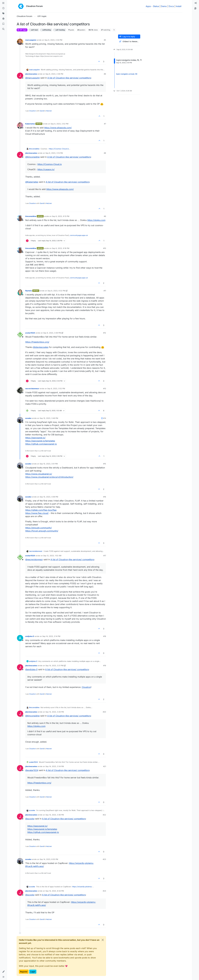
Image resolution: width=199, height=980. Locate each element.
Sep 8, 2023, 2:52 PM (60, 124)
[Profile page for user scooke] (20, 420)
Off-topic (22, 30)
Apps (148, 6)
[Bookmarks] (3, 24)
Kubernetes (30, 124)
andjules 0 (30, 636)
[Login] (196, 3)
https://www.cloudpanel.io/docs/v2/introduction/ (49, 477)
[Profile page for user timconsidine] (20, 218)
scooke (28, 418)
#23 (104, 859)
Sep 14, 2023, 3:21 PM (54, 666)
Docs (171, 6)
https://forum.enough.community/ (42, 531)
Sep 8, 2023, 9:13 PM (61, 216)
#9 (105, 216)
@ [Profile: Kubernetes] (32, 182)
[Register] (196, 8)
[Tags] (3, 14)
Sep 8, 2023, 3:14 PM (54, 153)
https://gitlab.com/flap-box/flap (41, 510)
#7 (105, 124)
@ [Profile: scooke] (30, 819)
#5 (105, 40)
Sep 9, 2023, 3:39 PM (52, 333)
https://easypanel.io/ (35, 438)
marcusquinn (31, 40)
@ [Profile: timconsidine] (32, 157)
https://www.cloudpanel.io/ (39, 474)
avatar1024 (30, 333)
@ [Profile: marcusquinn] (33, 78)
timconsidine (34, 149)
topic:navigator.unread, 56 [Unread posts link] (127, 74)
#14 (105, 418)
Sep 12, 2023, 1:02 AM (52, 556)
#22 (104, 815)
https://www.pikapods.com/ (58, 128)
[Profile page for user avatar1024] (20, 335)
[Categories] (3, 3)
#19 (105, 666)
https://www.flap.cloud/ (37, 513)
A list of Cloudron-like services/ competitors (69, 78)
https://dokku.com (96, 220)
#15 (105, 464)
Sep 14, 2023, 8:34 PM (55, 891)
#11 (105, 291)
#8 (105, 153)
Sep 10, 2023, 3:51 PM (49, 464)
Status (156, 6)
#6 (105, 74)
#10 (105, 248)
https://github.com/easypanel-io (41, 444)
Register (24, 972)
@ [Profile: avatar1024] (32, 770)
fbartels (29, 291)
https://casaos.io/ (46, 169)
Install (179, 6)
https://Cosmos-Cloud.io (59, 149)
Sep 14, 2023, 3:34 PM (55, 766)
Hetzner (49, 111)
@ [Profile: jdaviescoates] (41, 347)
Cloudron (32, 111)
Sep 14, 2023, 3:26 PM (55, 712)
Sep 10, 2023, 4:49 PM (49, 497)
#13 (105, 389)
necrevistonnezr (32, 389)
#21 (105, 766)
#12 (105, 333)
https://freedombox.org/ (37, 342)
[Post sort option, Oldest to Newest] (129, 42)
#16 (105, 497)
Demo (164, 6)
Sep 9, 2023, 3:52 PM (56, 389)
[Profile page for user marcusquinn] (20, 42)
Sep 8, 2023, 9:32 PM (56, 291)
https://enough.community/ (39, 528)
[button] (3, 972)
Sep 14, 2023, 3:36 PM (55, 815)
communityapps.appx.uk (79, 235)
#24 (104, 891)
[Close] (103, 940)
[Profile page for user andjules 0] (20, 638)
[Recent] (3, 8)
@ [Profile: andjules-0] (31, 669)
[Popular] (3, 19)
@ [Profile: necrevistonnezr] (34, 559)
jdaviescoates (31, 74)
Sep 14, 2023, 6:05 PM (49, 859)
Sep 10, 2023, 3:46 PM (49, 418)
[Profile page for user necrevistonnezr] (20, 390)
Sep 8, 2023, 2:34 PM (53, 40)
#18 (105, 636)
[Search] (3, 29)
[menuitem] (196, 3)
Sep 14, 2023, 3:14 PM (51, 636)
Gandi (42, 111)
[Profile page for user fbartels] (20, 292)
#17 (105, 556)
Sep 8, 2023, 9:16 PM (61, 248)
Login (33, 972)
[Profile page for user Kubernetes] (20, 126)
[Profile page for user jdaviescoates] (20, 76)
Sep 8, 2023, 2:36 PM (54, 74)
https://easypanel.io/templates (40, 441)
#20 (104, 712)
